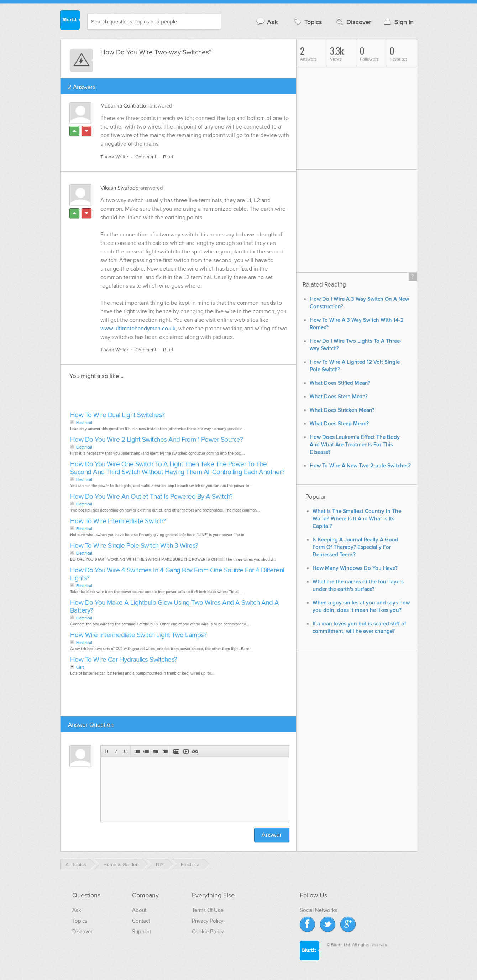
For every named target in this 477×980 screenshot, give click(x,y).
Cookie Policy (208, 932)
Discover (353, 22)
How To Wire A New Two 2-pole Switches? (360, 466)
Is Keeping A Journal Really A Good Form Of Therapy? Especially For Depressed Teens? (355, 547)
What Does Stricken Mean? (342, 410)
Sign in (398, 22)
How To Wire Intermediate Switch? (118, 521)
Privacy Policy (208, 921)
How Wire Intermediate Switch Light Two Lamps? (138, 635)
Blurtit (70, 21)
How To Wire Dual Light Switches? (117, 415)
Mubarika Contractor (124, 106)
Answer (272, 835)
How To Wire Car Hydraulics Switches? (124, 660)
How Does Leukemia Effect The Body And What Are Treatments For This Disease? (355, 445)
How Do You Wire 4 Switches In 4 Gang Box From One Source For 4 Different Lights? (177, 574)
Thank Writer (114, 157)
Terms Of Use (208, 910)
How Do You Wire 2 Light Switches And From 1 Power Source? (157, 440)
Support (141, 932)
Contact (141, 921)
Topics (307, 22)
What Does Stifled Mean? (340, 383)
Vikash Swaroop (120, 188)
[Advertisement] (150, 398)
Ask (267, 22)
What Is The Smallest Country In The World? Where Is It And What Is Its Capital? (357, 519)
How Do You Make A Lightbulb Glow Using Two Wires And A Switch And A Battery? (175, 607)
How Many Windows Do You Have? (355, 568)
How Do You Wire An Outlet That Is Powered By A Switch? (151, 497)
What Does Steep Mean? (339, 424)
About (139, 910)
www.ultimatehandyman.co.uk (138, 329)
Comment (146, 157)
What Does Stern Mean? (339, 397)
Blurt (168, 157)
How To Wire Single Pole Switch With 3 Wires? (134, 546)
